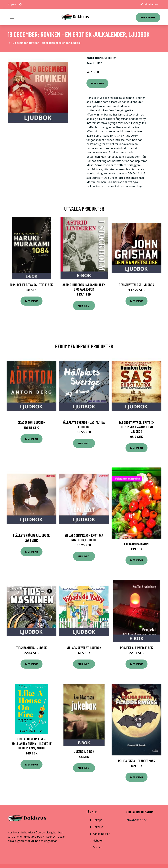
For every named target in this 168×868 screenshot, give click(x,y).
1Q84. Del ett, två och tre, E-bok (31, 285)
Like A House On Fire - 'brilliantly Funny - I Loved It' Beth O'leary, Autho (31, 743)
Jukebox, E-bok (84, 751)
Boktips (97, 820)
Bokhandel (148, 17)
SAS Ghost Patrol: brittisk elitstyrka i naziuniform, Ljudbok (136, 427)
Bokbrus (98, 827)
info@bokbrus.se (149, 4)
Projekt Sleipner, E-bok (136, 648)
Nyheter (98, 841)
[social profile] (20, 4)
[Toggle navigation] (12, 17)
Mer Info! (97, 83)
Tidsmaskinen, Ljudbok (31, 648)
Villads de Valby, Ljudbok (84, 648)
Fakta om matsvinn (136, 544)
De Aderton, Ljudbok (31, 422)
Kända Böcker (101, 834)
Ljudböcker (109, 58)
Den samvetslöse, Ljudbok (136, 285)
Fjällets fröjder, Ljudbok (31, 535)
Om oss (97, 847)
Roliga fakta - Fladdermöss (136, 761)
